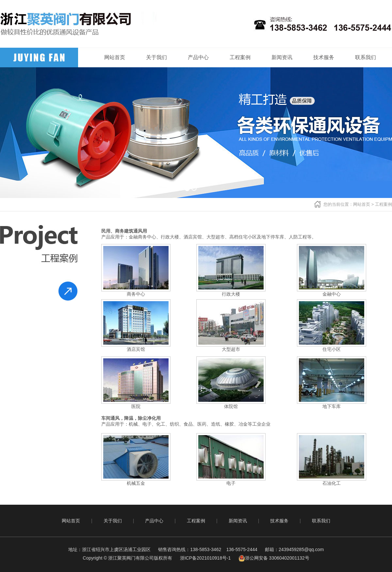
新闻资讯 (282, 57)
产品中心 (198, 57)
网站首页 (115, 57)
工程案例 (240, 57)
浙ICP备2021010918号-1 (205, 558)
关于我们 (156, 57)
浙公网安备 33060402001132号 (274, 558)
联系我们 (366, 57)
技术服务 (324, 57)
